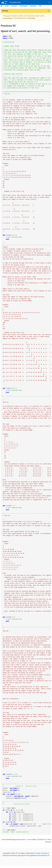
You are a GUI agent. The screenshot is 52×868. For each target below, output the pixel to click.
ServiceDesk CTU (44, 855)
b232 (7, 6)
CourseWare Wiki (11, 2)
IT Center (37, 853)
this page (32, 18)
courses (14, 6)
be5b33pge (23, 6)
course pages (8, 18)
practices (33, 6)
